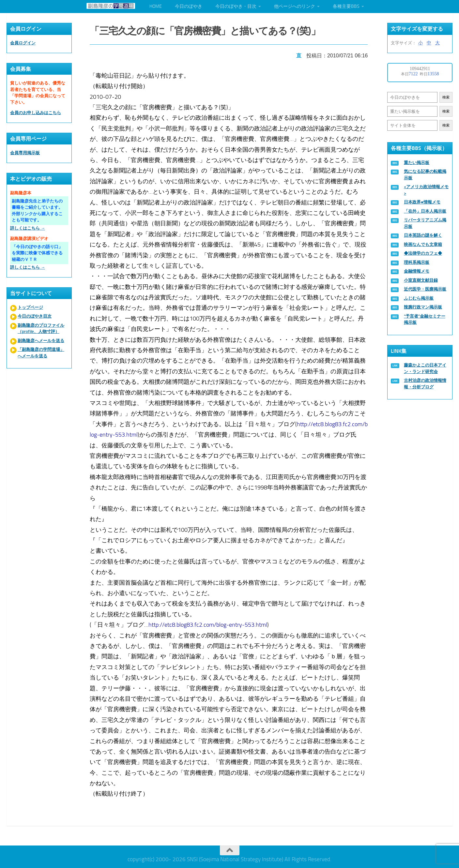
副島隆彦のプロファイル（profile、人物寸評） (41, 329)
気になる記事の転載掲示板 (425, 175)
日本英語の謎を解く (423, 235)
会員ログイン (23, 43)
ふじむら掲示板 (419, 298)
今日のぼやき (189, 6)
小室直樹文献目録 (421, 280)
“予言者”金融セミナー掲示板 (425, 319)
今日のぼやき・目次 (236, 6)
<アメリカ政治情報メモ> (426, 190)
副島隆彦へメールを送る (41, 341)
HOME (156, 6)
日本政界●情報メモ (422, 202)
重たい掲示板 (417, 163)
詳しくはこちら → (28, 228)
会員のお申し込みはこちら (36, 113)
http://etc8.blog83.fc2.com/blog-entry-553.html (208, 623)
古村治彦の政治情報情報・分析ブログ (425, 384)
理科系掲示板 (417, 262)
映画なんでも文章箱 (423, 244)
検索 (446, 97)
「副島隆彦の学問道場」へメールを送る (41, 353)
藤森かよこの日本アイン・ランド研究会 (425, 368)
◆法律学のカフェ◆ (423, 253)
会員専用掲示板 (25, 153)
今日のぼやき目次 (35, 316)
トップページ (30, 307)
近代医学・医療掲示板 (425, 289)
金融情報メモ (417, 271)
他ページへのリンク (295, 6)
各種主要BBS (346, 6)
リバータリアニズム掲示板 (425, 223)
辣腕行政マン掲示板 (423, 307)
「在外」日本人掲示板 (425, 211)
